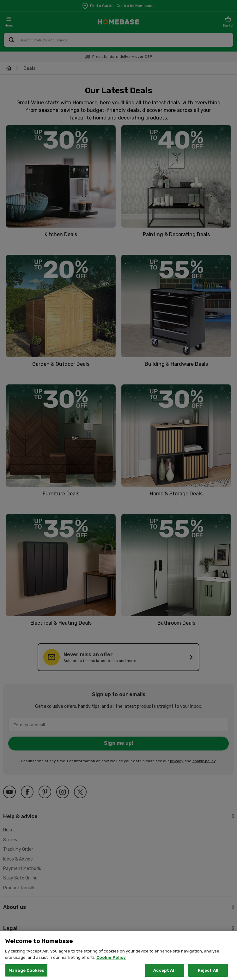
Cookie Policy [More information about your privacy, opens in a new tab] (111, 963)
